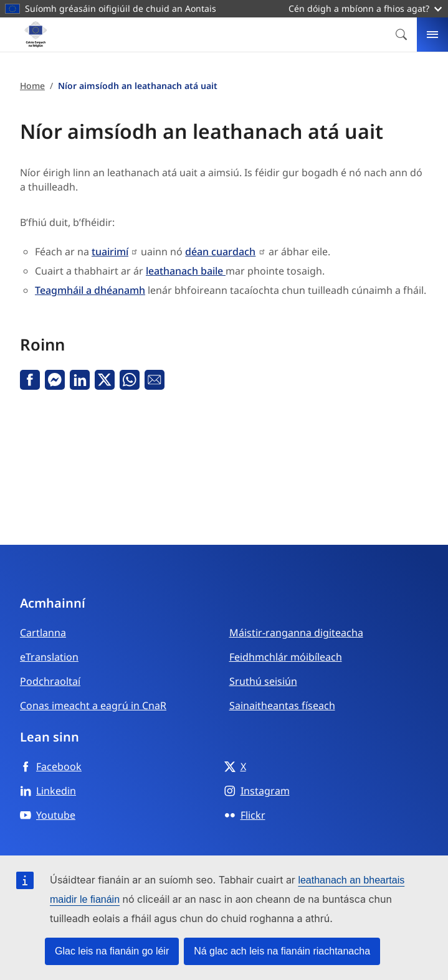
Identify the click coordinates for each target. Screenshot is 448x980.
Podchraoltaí (50, 681)
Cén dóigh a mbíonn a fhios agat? (365, 8)
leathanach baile (186, 271)
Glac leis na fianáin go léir (112, 951)
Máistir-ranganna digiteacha (296, 633)
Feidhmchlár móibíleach (286, 657)
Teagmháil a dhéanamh (90, 290)
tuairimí (110, 252)
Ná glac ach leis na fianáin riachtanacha (282, 951)
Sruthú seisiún (263, 681)
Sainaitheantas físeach (282, 705)
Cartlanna (43, 633)
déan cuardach (220, 252)
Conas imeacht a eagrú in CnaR (93, 705)
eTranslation (49, 657)
